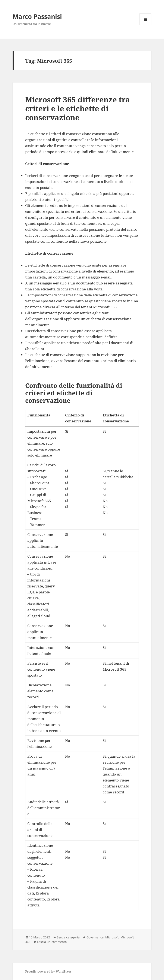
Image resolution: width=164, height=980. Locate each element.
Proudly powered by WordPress (48, 971)
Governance (95, 937)
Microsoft (112, 937)
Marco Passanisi (37, 16)
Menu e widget (146, 25)
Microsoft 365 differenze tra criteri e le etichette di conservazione (78, 108)
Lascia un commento (52, 942)
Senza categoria (68, 937)
